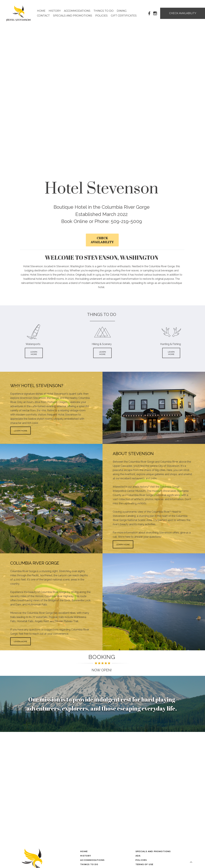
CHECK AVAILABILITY (102, 240)
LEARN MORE (34, 353)
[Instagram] (155, 13)
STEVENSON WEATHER (102, 744)
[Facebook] (149, 13)
